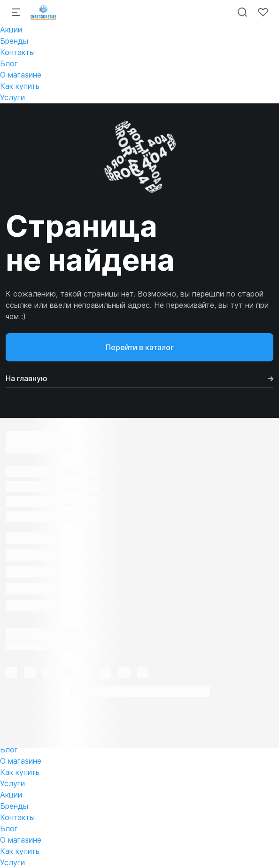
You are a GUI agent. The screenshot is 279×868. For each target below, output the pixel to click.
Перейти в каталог (140, 347)
